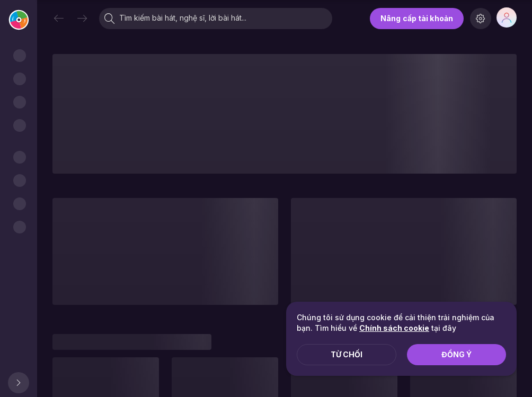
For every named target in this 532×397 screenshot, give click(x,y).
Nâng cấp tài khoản (417, 18)
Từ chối (347, 354)
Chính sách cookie (394, 328)
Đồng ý (456, 354)
